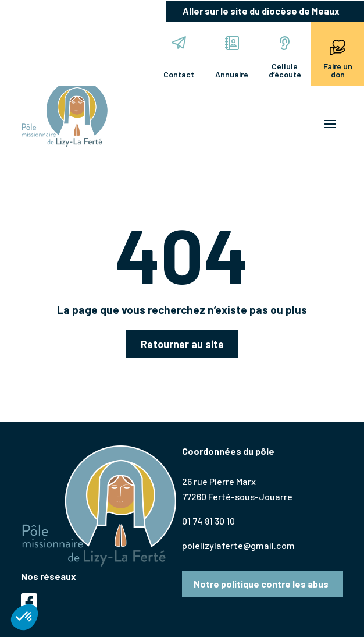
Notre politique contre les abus (261, 584)
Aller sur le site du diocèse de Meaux (261, 11)
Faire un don (338, 58)
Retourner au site (182, 344)
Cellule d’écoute (285, 58)
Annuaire (232, 58)
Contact (179, 58)
